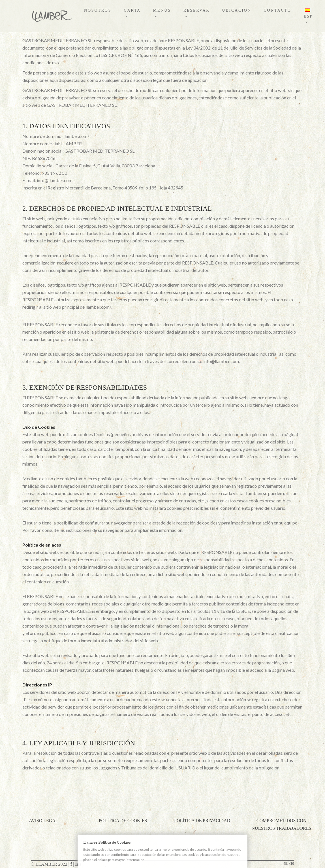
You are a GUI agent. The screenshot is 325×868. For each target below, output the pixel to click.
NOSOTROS (98, 10)
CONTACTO (277, 10)
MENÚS (162, 13)
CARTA (132, 13)
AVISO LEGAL (43, 821)
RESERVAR (197, 13)
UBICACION (237, 10)
